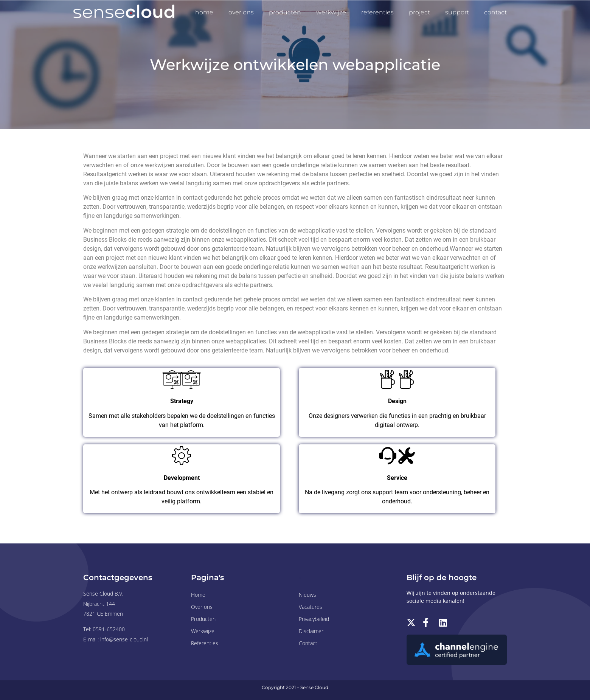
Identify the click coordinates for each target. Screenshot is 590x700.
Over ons (241, 12)
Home (204, 12)
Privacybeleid (314, 619)
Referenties (377, 12)
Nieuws (307, 595)
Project (419, 12)
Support (457, 12)
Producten (285, 12)
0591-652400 (109, 629)
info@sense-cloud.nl (124, 639)
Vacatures (311, 607)
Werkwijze (331, 12)
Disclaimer (311, 631)
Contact (495, 12)
